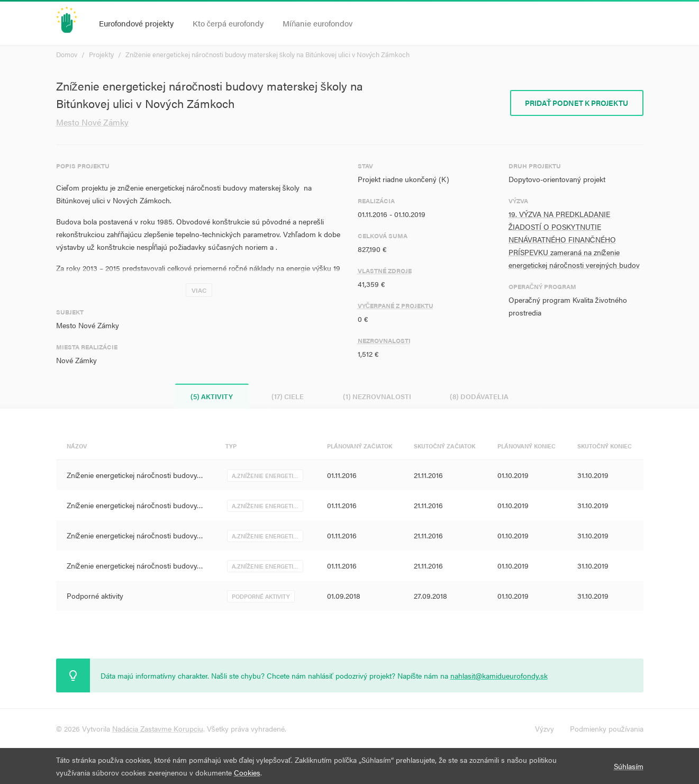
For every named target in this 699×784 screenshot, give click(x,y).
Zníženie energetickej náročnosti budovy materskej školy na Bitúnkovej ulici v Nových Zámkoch (268, 54)
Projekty (101, 54)
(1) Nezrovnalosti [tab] (377, 396)
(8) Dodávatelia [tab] (480, 396)
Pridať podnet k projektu (577, 103)
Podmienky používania (607, 728)
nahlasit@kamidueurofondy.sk (499, 675)
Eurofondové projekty (136, 23)
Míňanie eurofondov (317, 23)
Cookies (247, 772)
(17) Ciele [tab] (288, 396)
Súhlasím (629, 766)
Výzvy (544, 728)
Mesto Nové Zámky (92, 122)
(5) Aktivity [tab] (211, 396)
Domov (67, 54)
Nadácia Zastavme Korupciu (158, 728)
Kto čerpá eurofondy (228, 23)
